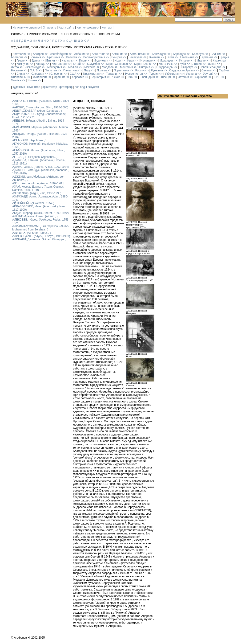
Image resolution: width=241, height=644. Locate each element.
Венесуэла (135, 57)
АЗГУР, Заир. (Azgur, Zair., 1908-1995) (37, 193)
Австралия (19, 54)
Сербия (224, 70)
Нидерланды (165, 67)
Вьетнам (155, 57)
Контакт (107, 28)
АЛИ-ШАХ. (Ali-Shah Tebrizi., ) (32, 233)
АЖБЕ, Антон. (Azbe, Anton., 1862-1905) (38, 183)
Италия (202, 61)
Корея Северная (117, 64)
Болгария (17, 57)
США (73, 74)
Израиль (67, 61)
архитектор (50, 87)
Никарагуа (186, 67)
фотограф (66, 87)
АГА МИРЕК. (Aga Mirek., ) (29, 140)
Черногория (98, 77)
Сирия (21, 74)
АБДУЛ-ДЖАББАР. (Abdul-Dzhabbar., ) (37, 111)
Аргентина (99, 54)
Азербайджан (59, 54)
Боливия (35, 57)
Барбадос (179, 54)
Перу (87, 70)
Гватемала (187, 57)
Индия (83, 61)
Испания (185, 61)
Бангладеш (159, 54)
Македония (55, 67)
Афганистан (138, 54)
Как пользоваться (88, 28)
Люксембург (33, 67)
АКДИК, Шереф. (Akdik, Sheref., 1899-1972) (40, 213)
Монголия (126, 67)
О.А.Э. (34, 70)
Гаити (170, 57)
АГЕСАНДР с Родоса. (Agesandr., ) (35, 157)
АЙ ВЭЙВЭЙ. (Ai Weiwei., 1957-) (33, 203)
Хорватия (78, 77)
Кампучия (23, 64)
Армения (118, 54)
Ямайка (16, 80)
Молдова (108, 67)
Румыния (157, 70)
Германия (207, 57)
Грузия (21, 61)
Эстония (183, 77)
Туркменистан (134, 74)
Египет (51, 61)
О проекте (50, 28)
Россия (140, 70)
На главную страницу (26, 28)
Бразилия (54, 57)
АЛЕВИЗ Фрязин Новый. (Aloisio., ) (35, 216)
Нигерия (145, 67)
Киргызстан (59, 64)
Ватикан (72, 57)
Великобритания (94, 57)
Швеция (166, 77)
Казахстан (219, 61)
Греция (224, 57)
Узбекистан (172, 74)
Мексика (90, 67)
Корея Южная (143, 64)
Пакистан (51, 70)
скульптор (34, 87)
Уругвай (208, 74)
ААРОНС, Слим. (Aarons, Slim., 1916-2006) (40, 107)
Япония (32, 80)
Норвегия (17, 70)
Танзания (112, 74)
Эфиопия (201, 77)
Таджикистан (91, 74)
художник (19, 87)
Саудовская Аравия (182, 70)
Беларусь (198, 54)
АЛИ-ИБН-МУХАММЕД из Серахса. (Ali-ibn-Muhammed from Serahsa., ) (41, 228)
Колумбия (93, 64)
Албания (80, 54)
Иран (131, 61)
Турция (154, 74)
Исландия (166, 61)
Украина (191, 74)
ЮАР (217, 77)
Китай (77, 64)
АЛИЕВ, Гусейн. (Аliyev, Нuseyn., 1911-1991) (41, 236)
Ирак (118, 61)
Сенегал (207, 70)
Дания (36, 61)
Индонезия (101, 61)
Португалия (121, 70)
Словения (57, 74)
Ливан (212, 64)
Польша (102, 70)
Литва (15, 67)
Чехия (116, 77)
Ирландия (147, 61)
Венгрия (117, 57)
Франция (60, 77)
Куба (183, 64)
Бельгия (216, 54)
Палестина (70, 70)
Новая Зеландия (210, 67)
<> (29, 54)
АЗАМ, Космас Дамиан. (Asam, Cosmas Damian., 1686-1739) (38, 188)
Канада (41, 64)
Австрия (38, 54)
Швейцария (147, 77)
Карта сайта (66, 28)
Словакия (38, 74)
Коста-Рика (166, 64)
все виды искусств (87, 87)
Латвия (197, 64)
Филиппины (19, 77)
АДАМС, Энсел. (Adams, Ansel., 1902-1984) (40, 167)
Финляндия (40, 77)
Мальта (73, 67)
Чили (130, 77)
